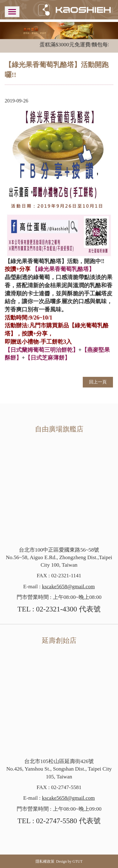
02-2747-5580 (57, 821)
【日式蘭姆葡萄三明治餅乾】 (42, 350)
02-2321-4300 (57, 609)
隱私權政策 (45, 861)
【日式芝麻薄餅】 (48, 358)
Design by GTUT (69, 861)
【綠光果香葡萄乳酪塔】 (63, 269)
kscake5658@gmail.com (68, 587)
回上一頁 (98, 382)
